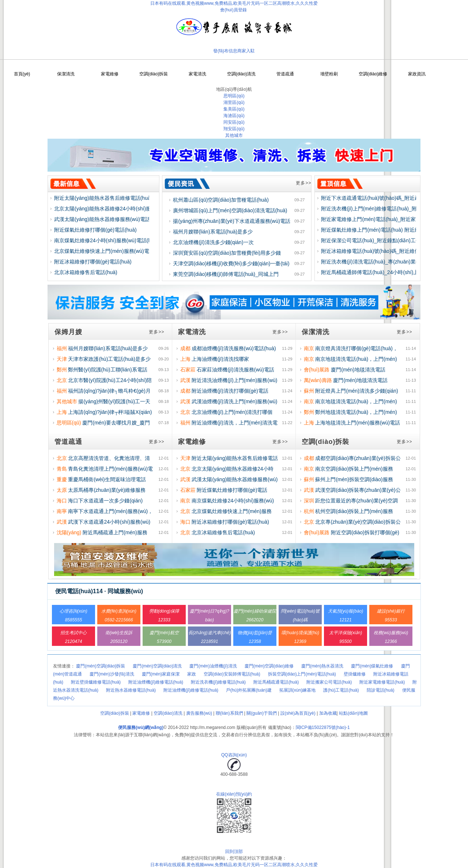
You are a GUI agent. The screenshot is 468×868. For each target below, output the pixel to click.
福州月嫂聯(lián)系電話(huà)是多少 (213, 232)
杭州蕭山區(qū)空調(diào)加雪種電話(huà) (221, 200)
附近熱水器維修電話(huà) (131, 690)
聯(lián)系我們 (229, 713)
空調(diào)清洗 (241, 74)
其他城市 (234, 135)
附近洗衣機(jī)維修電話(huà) (218, 682)
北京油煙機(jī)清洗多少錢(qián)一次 (213, 242)
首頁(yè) (22, 74)
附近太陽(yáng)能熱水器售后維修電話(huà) (103, 198)
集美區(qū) (234, 109)
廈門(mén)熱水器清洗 (322, 666)
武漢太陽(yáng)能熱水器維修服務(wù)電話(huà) (108, 219)
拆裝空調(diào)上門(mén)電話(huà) (302, 674)
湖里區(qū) (234, 102)
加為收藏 (328, 713)
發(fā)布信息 (225, 51)
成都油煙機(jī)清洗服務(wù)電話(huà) (234, 348)
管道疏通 (285, 74)
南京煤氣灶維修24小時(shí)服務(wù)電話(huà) (106, 240)
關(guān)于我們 (262, 713)
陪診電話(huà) (381, 690)
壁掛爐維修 (355, 674)
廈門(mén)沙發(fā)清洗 (112, 674)
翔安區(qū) (234, 129)
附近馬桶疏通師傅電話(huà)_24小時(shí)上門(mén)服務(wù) (389, 272)
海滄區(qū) (234, 116)
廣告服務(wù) (199, 713)
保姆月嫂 (68, 332)
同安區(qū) (234, 122)
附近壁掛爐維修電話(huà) (96, 682)
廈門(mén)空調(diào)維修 (269, 666)
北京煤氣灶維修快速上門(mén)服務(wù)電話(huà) (110, 251)
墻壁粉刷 (329, 74)
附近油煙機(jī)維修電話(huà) (156, 682)
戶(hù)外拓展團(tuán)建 (249, 690)
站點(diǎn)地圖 (353, 713)
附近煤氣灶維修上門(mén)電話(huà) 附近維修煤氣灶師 (383, 230)
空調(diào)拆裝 (154, 74)
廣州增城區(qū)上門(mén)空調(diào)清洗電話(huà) (230, 210)
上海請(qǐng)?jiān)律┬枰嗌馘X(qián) (110, 412)
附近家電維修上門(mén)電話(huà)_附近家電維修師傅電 (384, 219)
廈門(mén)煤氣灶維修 (372, 666)
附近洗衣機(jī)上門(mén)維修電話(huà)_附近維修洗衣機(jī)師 (390, 209)
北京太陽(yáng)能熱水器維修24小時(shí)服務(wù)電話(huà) (121, 209)
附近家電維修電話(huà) (382, 682)
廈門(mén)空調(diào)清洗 (157, 666)
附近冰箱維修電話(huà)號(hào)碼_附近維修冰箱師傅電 (383, 251)
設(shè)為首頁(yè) (298, 713)
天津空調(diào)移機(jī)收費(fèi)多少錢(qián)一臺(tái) (231, 263)
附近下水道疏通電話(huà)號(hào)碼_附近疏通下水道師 (383, 198)
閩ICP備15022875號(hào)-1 (323, 727)
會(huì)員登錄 (233, 10)
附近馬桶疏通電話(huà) (276, 682)
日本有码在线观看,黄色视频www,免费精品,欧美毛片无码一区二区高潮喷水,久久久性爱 (234, 3)
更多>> (303, 183)
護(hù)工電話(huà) (341, 690)
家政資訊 (417, 74)
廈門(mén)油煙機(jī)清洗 (213, 666)
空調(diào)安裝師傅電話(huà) (232, 674)
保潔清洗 (66, 74)
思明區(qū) (234, 96)
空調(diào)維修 (373, 74)
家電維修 (110, 74)
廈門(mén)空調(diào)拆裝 (101, 666)
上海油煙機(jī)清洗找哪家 (220, 359)
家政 (192, 674)
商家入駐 (246, 51)
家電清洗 (197, 74)
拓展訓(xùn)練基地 (297, 690)
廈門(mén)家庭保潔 (161, 674)
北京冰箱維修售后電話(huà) (86, 272)
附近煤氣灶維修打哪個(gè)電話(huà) (95, 230)
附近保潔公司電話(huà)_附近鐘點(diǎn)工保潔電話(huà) (384, 240)
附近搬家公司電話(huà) (329, 682)
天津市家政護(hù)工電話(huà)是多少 (109, 359)
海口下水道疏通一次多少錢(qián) (105, 501)
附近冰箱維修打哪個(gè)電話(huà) (93, 262)
